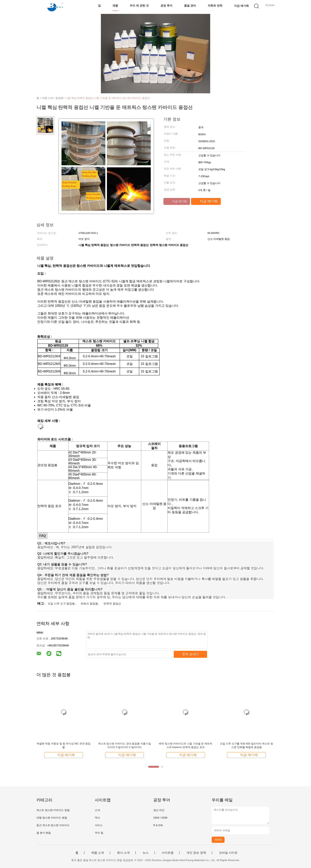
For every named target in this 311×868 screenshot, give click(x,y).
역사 (97, 818)
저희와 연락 (215, 6)
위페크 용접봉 (89, 604)
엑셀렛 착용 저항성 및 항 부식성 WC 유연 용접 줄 (64, 745)
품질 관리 (190, 6)
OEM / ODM (160, 818)
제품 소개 (98, 853)
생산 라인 (159, 810)
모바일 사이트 (228, 853)
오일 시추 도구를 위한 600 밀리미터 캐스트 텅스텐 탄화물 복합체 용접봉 (247, 745)
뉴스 (146, 853)
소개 (97, 810)
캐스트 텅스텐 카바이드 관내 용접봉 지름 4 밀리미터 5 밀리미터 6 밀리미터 (125, 745)
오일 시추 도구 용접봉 (61, 604)
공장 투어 (166, 6)
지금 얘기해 (241, 6)
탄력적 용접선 (112, 604)
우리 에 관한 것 (139, 6)
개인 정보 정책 (196, 853)
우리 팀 (99, 833)
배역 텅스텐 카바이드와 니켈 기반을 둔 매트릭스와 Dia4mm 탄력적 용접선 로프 (186, 745)
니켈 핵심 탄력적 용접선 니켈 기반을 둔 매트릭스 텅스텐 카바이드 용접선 (108, 98)
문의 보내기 (190, 654)
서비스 (99, 825)
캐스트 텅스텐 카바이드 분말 (53, 810)
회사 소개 (123, 853)
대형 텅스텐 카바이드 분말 (52, 818)
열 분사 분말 (44, 833)
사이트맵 (168, 853)
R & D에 (158, 825)
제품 (115, 6)
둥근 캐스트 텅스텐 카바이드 (53, 825)
